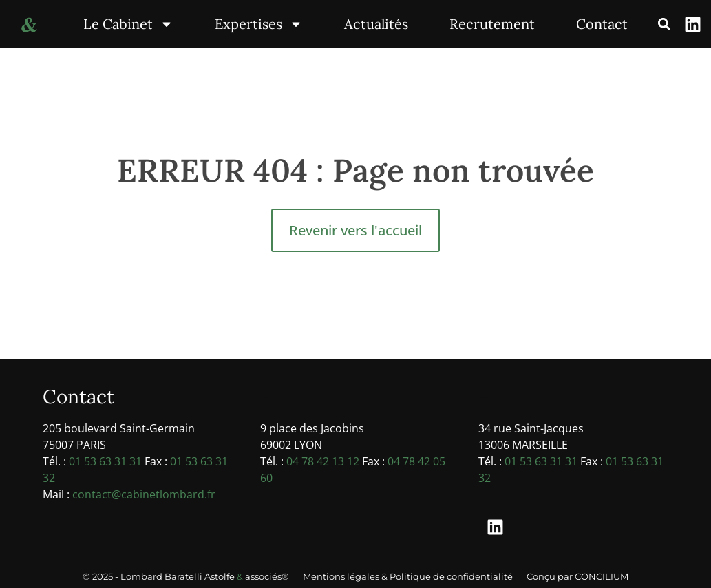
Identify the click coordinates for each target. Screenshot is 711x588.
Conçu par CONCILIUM (577, 576)
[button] (665, 24)
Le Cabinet (128, 24)
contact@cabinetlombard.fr (144, 494)
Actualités (376, 24)
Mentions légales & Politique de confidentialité (408, 576)
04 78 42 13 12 (323, 461)
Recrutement (492, 24)
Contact (602, 24)
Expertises (259, 24)
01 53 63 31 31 (105, 461)
